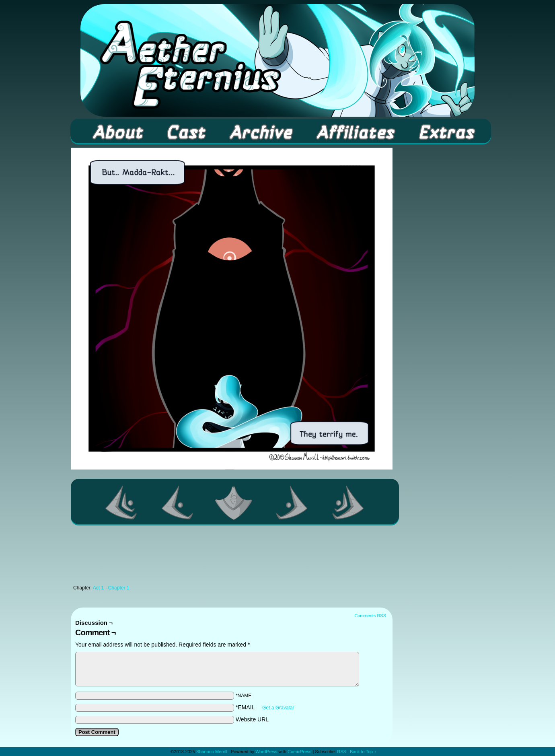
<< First (121, 503)
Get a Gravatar (278, 708)
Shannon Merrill (212, 752)
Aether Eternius (277, 60)
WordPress (266, 752)
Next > (292, 503)
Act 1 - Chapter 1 (111, 588)
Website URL (252, 719)
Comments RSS (370, 616)
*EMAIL (265, 707)
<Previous (178, 503)
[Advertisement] (232, 557)
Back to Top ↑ (363, 752)
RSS (342, 752)
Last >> (348, 503)
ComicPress (299, 752)
